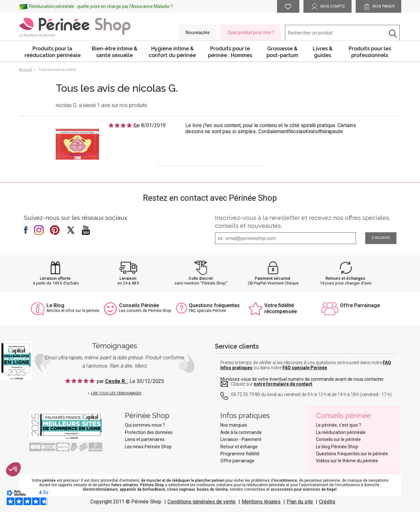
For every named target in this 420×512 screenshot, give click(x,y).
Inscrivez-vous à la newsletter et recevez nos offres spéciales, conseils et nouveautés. (303, 222)
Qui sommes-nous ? (145, 425)
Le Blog (55, 305)
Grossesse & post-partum (282, 52)
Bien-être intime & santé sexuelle (114, 52)
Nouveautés (198, 32)
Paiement (252, 439)
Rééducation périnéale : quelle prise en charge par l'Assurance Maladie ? (101, 6)
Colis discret (201, 278)
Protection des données (149, 432)
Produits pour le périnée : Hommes (230, 52)
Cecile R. (116, 381)
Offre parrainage (237, 461)
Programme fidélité (240, 454)
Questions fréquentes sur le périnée (352, 454)
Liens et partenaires (145, 439)
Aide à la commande (241, 432)
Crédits (327, 502)
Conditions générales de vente (202, 502)
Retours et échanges (345, 278)
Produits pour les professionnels (370, 52)
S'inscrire (381, 238)
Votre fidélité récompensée (281, 308)
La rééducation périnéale (341, 432)
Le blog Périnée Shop (337, 447)
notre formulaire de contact (283, 384)
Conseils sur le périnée (338, 439)
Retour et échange (239, 447)
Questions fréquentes (214, 305)
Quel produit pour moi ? (251, 32)
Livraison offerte (55, 278)
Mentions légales (261, 502)
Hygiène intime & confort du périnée (172, 52)
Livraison (128, 278)
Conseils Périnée (139, 305)
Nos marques (234, 425)
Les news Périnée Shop (148, 447)
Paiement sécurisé (273, 278)
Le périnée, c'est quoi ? (338, 425)
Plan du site (300, 502)
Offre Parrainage (360, 305)
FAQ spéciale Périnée (305, 368)
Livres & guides (323, 52)
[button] (13, 469)
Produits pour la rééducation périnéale (53, 52)
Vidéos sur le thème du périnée (347, 461)
